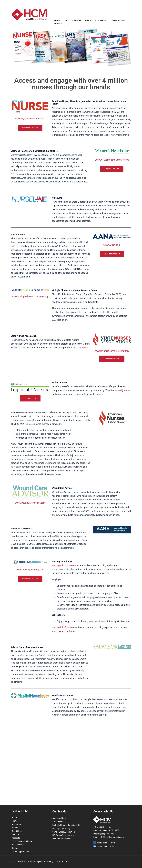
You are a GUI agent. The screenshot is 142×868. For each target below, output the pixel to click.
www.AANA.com (112, 251)
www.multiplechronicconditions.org (30, 302)
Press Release (119, 22)
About (57, 22)
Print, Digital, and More (22, 841)
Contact (58, 25)
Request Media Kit (112, 175)
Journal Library (30, 405)
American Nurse (59, 818)
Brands (88, 22)
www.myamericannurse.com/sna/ (112, 357)
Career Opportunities (21, 851)
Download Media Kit (30, 134)
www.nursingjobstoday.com (30, 576)
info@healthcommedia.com (112, 837)
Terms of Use (61, 862)
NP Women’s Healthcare (63, 835)
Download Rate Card (112, 365)
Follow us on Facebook (106, 843)
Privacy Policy (46, 862)
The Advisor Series (61, 822)
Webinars (16, 835)
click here (83, 354)
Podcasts (16, 838)
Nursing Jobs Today (61, 828)
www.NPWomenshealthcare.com (112, 166)
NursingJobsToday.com (64, 571)
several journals (122, 396)
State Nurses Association (64, 832)
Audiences (77, 22)
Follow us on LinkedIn (106, 846)
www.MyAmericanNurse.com (30, 125)
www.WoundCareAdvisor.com (30, 509)
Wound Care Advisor (62, 839)
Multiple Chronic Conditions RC (66, 825)
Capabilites (101, 22)
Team (66, 22)
